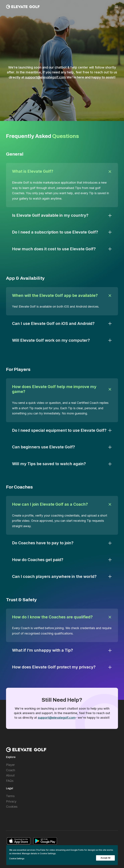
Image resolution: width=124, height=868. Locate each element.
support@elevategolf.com (45, 77)
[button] (116, 7)
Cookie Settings (17, 859)
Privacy (11, 801)
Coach (11, 770)
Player (10, 765)
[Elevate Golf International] (23, 7)
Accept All (105, 858)
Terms (10, 796)
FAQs (10, 781)
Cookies (12, 807)
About (10, 775)
